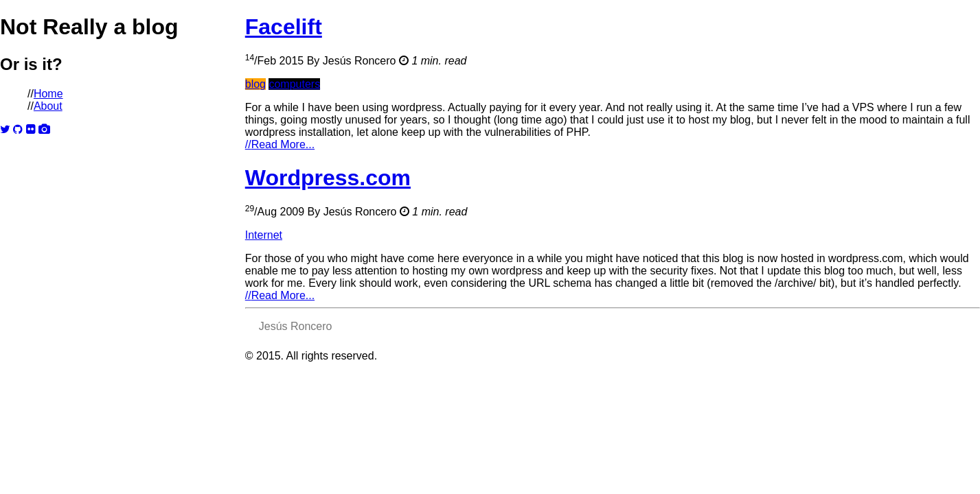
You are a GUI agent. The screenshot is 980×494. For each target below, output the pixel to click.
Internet (264, 235)
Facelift (284, 27)
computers (294, 84)
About (48, 106)
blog (255, 84)
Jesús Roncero (360, 61)
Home (48, 94)
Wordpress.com (328, 178)
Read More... (280, 144)
